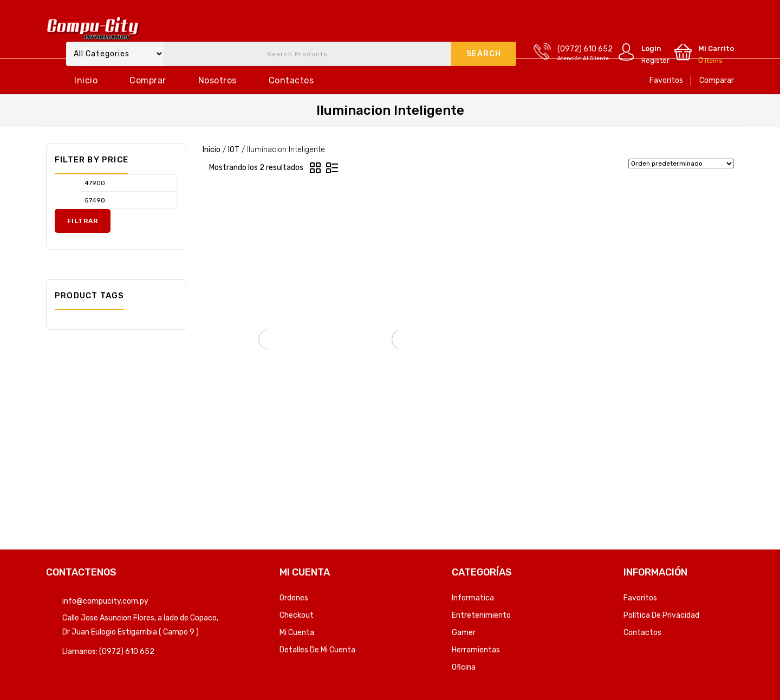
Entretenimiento (481, 615)
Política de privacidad (661, 615)
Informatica (473, 598)
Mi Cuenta (297, 633)
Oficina (464, 667)
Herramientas (476, 650)
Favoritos (666, 80)
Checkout (297, 615)
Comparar (717, 80)
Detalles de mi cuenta (317, 650)
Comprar (148, 80)
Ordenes (294, 598)
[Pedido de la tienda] (681, 163)
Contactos (291, 80)
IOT (234, 150)
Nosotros (217, 80)
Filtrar (83, 221)
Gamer (464, 633)
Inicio (86, 80)
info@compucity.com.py (105, 601)
